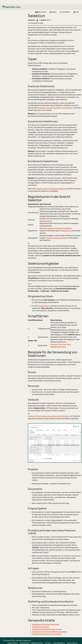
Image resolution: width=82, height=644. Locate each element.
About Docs (52, 641)
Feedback (65, 8)
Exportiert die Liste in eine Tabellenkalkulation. (61, 346)
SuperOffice (13, 639)
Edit (76, 8)
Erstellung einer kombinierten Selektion (51, 189)
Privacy (48, 639)
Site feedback (59, 639)
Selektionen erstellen (40, 627)
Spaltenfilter (44, 306)
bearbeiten (47, 221)
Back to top (74, 641)
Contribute (64, 641)
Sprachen (41, 8)
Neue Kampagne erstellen (57, 238)
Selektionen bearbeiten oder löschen (47, 629)
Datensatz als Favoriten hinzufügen (46, 624)
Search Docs (72, 639)
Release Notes (37, 639)
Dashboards (66, 231)
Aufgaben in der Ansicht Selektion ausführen (50, 632)
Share (53, 8)
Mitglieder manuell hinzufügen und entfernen (55, 108)
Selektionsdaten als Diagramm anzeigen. (56, 228)
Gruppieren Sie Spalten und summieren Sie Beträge (48, 416)
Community (25, 639)
